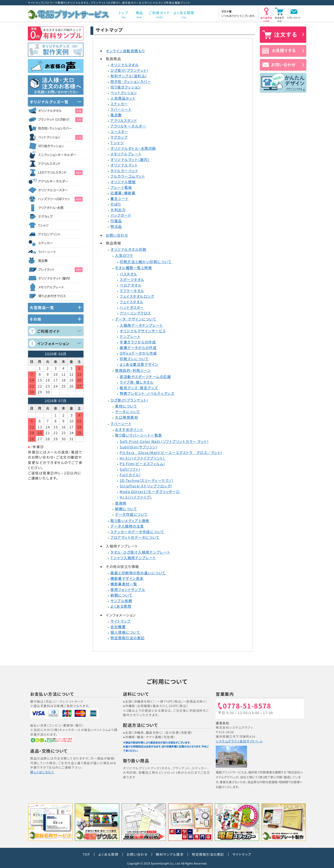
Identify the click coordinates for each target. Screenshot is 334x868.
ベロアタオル (131, 285)
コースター (119, 132)
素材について (126, 406)
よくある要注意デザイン (139, 364)
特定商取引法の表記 (128, 638)
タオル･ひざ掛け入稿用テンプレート (140, 552)
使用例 (121, 503)
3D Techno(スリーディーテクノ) (146, 480)
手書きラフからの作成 (138, 342)
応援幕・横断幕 (123, 193)
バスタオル (128, 274)
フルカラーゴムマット (128, 176)
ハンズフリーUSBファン (60, 199)
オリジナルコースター (53, 190)
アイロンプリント (49, 234)
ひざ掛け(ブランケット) (129, 70)
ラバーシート (121, 109)
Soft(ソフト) (130, 469)
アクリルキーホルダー (128, 126)
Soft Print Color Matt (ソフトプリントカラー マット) (164, 441)
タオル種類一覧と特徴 (133, 268)
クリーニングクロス (135, 313)
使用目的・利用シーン (133, 370)
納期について (126, 509)
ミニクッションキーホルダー (57, 155)
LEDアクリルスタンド (60, 173)
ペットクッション (124, 93)
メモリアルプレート (126, 154)
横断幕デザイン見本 (127, 578)
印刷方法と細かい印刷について (146, 262)
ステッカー (119, 104)
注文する (283, 35)
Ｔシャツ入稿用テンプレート (133, 558)
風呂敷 (116, 115)
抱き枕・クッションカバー (55, 128)
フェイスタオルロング (137, 296)
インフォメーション (53, 343)
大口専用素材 (127, 417)
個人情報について (125, 632)
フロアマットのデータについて (135, 537)
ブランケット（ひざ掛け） (60, 120)
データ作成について (132, 514)
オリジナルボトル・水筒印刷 (133, 148)
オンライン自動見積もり (125, 51)
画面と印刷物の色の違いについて (138, 573)
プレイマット (60, 270)
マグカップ (119, 137)
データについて (128, 412)
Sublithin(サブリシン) (139, 447)
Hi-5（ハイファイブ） (136, 497)
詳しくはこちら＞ (42, 772)
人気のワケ (124, 255)
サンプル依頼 (121, 601)
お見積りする (283, 51)
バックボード (121, 215)
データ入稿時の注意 (127, 526)
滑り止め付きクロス (52, 296)
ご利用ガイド (48, 331)
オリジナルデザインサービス (143, 331)
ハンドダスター (132, 307)
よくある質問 (121, 606)
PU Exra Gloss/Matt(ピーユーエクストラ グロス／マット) (171, 452)
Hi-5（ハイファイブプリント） (143, 458)
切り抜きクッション (126, 87)
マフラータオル (132, 291)
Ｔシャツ (117, 143)
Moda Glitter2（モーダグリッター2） (150, 491)
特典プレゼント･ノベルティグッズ (147, 393)
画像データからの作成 (138, 348)
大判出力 (118, 210)
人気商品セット (123, 98)
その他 (36, 319)
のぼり (116, 204)
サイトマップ (120, 621)
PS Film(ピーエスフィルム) (142, 464)
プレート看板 (121, 187)
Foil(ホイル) (130, 475)
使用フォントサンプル (128, 589)
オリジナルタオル (125, 65)
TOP (87, 854)
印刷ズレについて (134, 359)
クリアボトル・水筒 (51, 208)
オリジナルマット (124, 165)
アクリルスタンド (124, 120)
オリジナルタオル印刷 (128, 249)
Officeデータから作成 (138, 353)
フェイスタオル (132, 302)
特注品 (116, 226)
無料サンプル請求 (170, 854)
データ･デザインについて (136, 319)
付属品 (116, 221)
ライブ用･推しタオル (137, 382)
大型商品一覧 (42, 307)
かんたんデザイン (283, 83)
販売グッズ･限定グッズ (139, 388)
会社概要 (118, 627)
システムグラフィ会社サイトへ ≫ (239, 741)
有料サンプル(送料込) (129, 76)
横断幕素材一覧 (124, 584)
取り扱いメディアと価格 (130, 520)
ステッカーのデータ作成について (137, 532)
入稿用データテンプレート (141, 325)
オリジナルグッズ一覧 (49, 102)
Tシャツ (43, 225)
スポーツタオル (132, 279)
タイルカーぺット (124, 171)
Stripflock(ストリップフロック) (146, 486)
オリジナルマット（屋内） (130, 159)
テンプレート (130, 336)
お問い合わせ (294, 18)
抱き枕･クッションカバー (131, 81)
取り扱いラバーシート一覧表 (139, 435)
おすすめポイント (129, 429)
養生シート (120, 198)
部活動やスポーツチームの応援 (145, 377)
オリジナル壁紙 (123, 182)
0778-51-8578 (247, 706)
